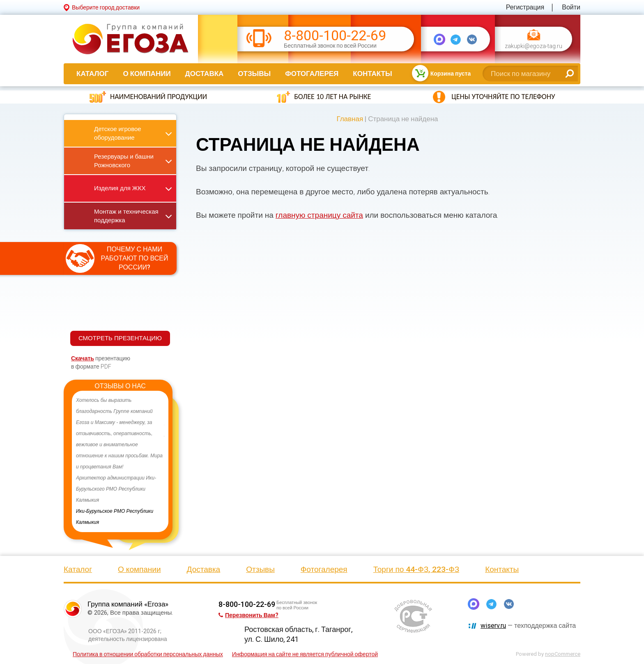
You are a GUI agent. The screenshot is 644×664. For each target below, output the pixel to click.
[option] (120, 461)
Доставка (205, 74)
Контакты (372, 74)
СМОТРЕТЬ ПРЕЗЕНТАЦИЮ (120, 338)
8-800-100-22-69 (335, 36)
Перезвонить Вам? (248, 615)
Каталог (92, 74)
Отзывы (254, 74)
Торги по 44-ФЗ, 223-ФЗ (416, 569)
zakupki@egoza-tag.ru (534, 46)
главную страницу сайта (319, 215)
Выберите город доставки (106, 7)
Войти (571, 7)
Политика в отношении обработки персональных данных (148, 654)
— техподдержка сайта (528, 626)
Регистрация (525, 7)
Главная (350, 119)
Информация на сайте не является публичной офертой (305, 654)
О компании (147, 74)
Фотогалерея (312, 74)
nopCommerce (563, 654)
